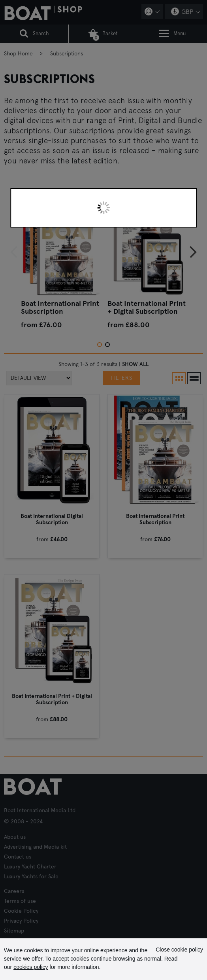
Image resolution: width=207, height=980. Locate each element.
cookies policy (31, 967)
